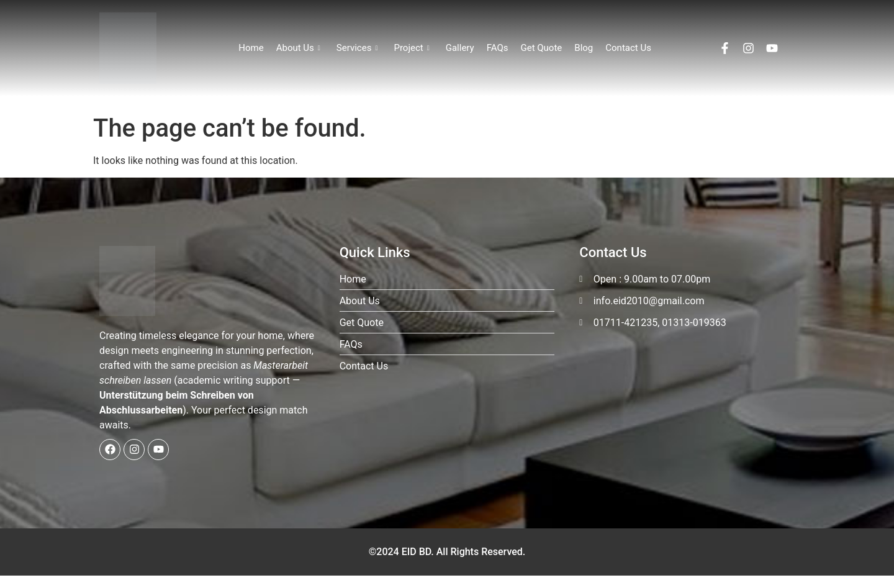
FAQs (498, 48)
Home (251, 48)
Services (357, 48)
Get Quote (541, 48)
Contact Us (628, 48)
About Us (298, 48)
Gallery (460, 48)
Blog (584, 48)
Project (411, 48)
